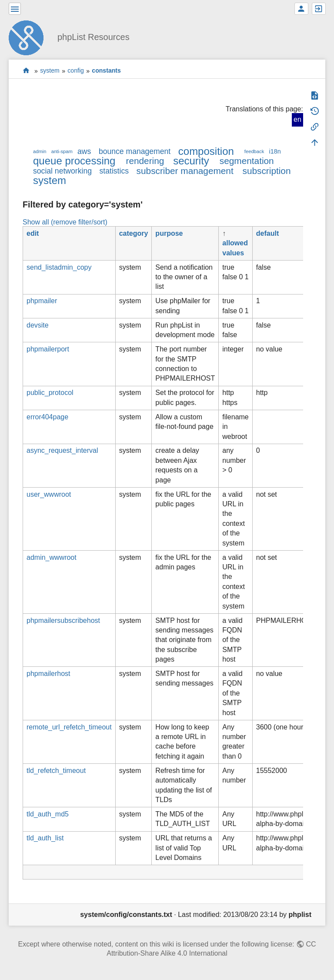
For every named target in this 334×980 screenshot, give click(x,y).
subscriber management (185, 171)
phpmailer (42, 301)
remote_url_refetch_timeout (69, 727)
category (134, 233)
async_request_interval (62, 450)
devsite (38, 325)
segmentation (247, 161)
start (26, 71)
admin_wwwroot (52, 557)
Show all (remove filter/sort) (65, 222)
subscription (267, 171)
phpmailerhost (48, 674)
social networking (62, 171)
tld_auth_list (45, 838)
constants (106, 71)
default (267, 233)
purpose (169, 233)
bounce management (135, 151)
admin (40, 151)
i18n (275, 151)
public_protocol (50, 393)
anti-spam (62, 151)
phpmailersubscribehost (63, 620)
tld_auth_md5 (48, 814)
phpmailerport (48, 349)
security (191, 161)
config (76, 71)
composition (206, 151)
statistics (114, 171)
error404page (47, 417)
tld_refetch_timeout (56, 771)
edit (33, 233)
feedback (254, 151)
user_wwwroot (49, 494)
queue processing (74, 161)
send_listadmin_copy (59, 267)
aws (84, 151)
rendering (145, 161)
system (50, 71)
